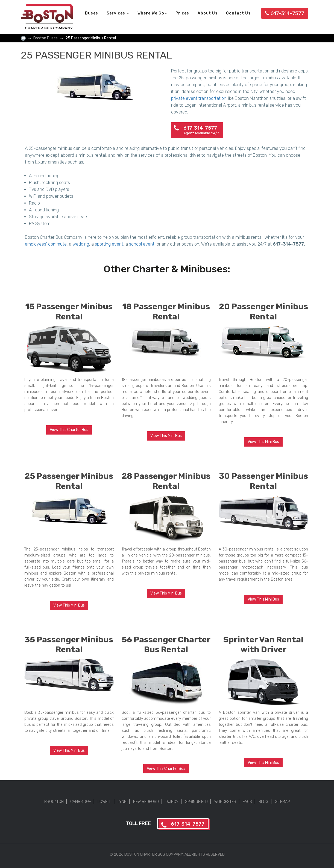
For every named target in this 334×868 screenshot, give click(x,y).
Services (118, 13)
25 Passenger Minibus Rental (69, 481)
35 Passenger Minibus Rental (69, 645)
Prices (182, 13)
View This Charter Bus (69, 430)
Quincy (172, 802)
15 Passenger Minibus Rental (69, 312)
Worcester (225, 802)
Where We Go (152, 13)
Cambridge (81, 802)
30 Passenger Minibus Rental (263, 481)
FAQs (247, 802)
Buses (92, 13)
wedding (81, 244)
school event (142, 244)
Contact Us (238, 13)
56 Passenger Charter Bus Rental (166, 645)
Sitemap (282, 802)
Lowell (104, 802)
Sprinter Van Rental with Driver (263, 645)
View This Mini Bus (166, 436)
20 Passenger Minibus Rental (263, 312)
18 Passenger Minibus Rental (166, 312)
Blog (263, 802)
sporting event (109, 244)
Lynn (122, 802)
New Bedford (146, 802)
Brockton (54, 802)
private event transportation (199, 98)
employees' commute (46, 244)
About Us (208, 13)
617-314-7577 (285, 13)
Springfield (196, 802)
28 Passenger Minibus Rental (166, 481)
